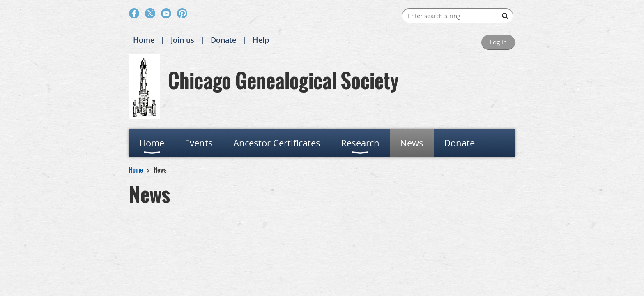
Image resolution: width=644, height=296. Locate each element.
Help (261, 40)
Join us (183, 40)
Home (144, 40)
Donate (223, 40)
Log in (498, 42)
